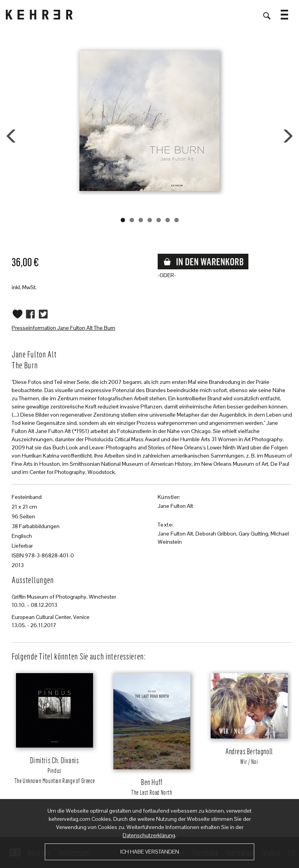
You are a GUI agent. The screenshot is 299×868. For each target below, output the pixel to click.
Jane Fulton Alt (175, 506)
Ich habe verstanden (150, 852)
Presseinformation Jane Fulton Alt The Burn (63, 328)
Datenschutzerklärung (149, 835)
